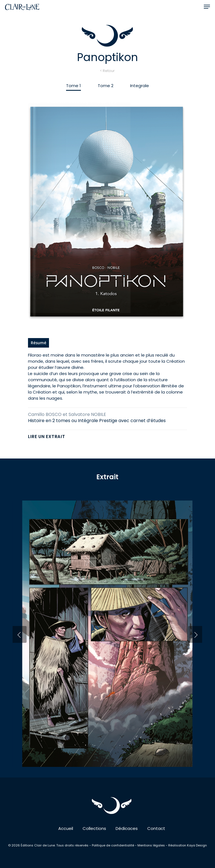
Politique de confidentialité (113, 845)
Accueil (66, 828)
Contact (156, 828)
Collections (94, 828)
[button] (207, 7)
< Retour (107, 71)
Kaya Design (197, 845)
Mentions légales (151, 845)
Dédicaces (127, 828)
